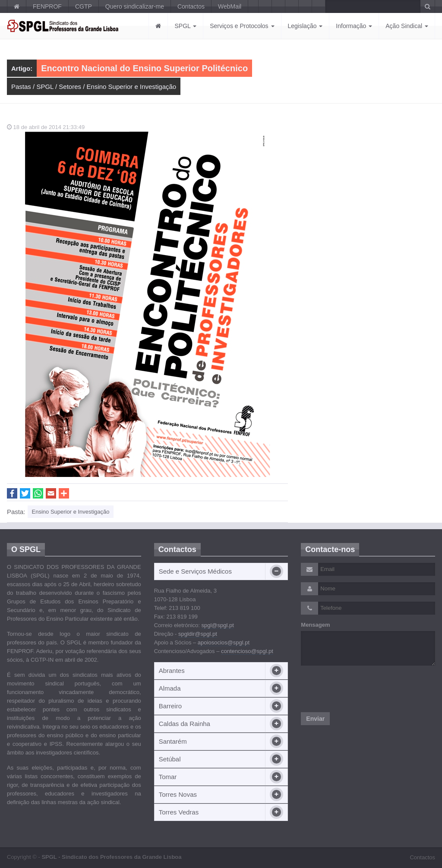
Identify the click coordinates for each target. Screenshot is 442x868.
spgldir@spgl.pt (198, 634)
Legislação (305, 26)
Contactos (191, 6)
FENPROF (47, 6)
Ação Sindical (407, 26)
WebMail (230, 6)
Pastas (21, 87)
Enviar (315, 719)
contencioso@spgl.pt (247, 651)
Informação (354, 26)
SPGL (185, 26)
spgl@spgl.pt (217, 625)
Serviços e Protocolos (242, 26)
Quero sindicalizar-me (135, 6)
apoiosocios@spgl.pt (224, 642)
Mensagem (315, 625)
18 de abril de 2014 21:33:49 (46, 127)
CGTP (84, 6)
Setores (70, 87)
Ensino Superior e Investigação (132, 87)
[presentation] (366, 689)
